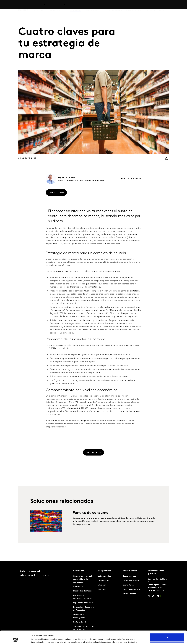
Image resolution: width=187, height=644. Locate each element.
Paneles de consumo (91, 520)
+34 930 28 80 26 (156, 591)
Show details (37, 639)
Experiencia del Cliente (83, 603)
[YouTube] (162, 597)
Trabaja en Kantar (133, 5)
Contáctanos (149, 5)
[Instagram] (149, 597)
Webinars (102, 585)
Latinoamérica (104, 576)
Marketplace (92, 5)
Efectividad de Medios (83, 591)
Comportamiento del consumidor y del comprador (82, 579)
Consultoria (78, 587)
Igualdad (102, 589)
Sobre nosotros (115, 5)
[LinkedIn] (158, 597)
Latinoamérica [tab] (57, 5)
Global (161, 5)
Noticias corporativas (132, 589)
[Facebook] (153, 597)
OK (167, 625)
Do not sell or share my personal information (167, 634)
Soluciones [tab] (39, 5)
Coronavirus (103, 581)
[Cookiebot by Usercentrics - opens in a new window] (15, 639)
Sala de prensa (129, 594)
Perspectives (76, 5)
